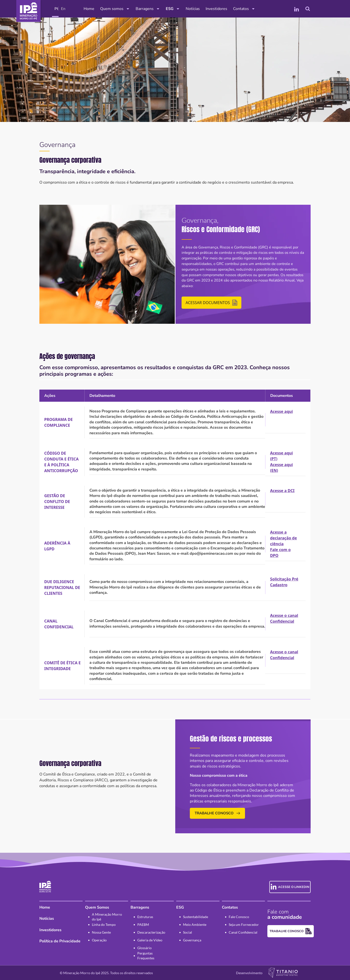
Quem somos (115, 9)
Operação (99, 940)
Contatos (244, 9)
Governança (192, 940)
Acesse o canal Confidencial (284, 618)
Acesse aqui (281, 411)
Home (89, 9)
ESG (173, 9)
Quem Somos (97, 907)
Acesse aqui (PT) (281, 456)
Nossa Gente (101, 932)
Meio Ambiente (195, 925)
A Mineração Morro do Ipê (107, 917)
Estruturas (145, 917)
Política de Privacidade (60, 941)
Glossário (144, 948)
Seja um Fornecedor (244, 925)
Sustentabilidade (196, 917)
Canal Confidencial (243, 932)
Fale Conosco (239, 917)
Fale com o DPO (280, 553)
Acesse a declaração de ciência (283, 538)
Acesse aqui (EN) (281, 468)
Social (188, 932)
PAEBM (143, 925)
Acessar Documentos (211, 303)
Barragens (148, 9)
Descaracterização (151, 932)
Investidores (216, 9)
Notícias (193, 9)
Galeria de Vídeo (150, 940)
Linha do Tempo (104, 925)
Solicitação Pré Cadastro (284, 582)
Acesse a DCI (282, 491)
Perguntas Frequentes (146, 956)
